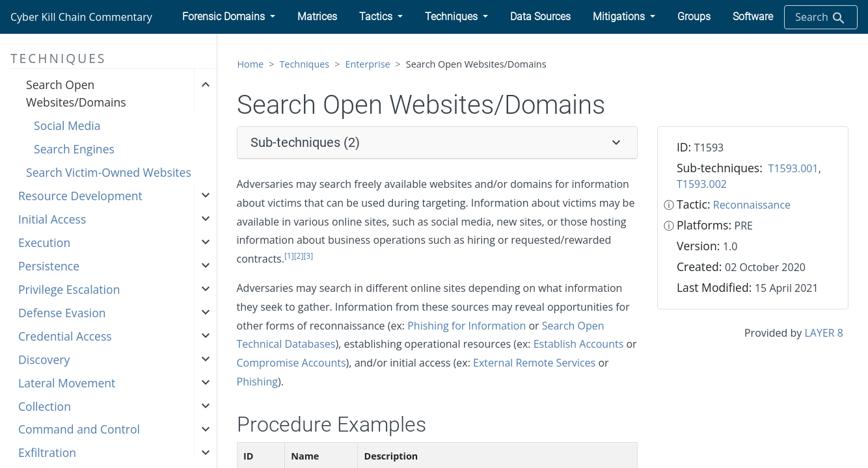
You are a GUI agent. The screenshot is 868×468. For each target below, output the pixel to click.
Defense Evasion (62, 313)
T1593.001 (793, 168)
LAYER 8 (823, 333)
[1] (289, 256)
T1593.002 (702, 184)
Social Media (67, 125)
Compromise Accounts (292, 363)
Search (821, 18)
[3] (308, 256)
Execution (44, 242)
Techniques (304, 64)
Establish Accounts (579, 344)
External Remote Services (534, 363)
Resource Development (80, 196)
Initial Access (52, 219)
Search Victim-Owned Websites (109, 172)
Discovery (44, 359)
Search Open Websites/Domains (76, 93)
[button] (229, 17)
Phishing (257, 382)
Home (251, 64)
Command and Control (79, 429)
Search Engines (74, 149)
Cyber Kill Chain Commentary (81, 17)
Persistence (49, 266)
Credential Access (65, 336)
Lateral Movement (67, 383)
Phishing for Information (467, 326)
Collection (45, 406)
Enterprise (367, 64)
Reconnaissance (752, 205)
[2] (299, 256)
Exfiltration (47, 452)
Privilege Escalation (69, 289)
